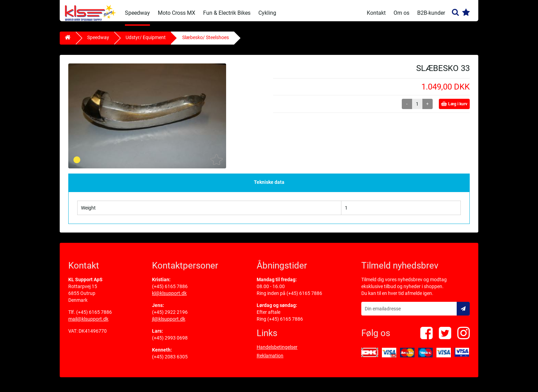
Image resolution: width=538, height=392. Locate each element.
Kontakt (376, 13)
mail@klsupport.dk (88, 323)
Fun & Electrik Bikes (227, 13)
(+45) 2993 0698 (170, 342)
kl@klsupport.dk (169, 298)
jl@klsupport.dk (169, 323)
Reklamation (270, 360)
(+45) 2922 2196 (170, 317)
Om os (401, 13)
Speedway (137, 13)
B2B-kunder (431, 13)
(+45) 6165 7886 (94, 317)
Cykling (267, 13)
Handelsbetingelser (277, 352)
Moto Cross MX (177, 13)
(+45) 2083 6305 (170, 361)
